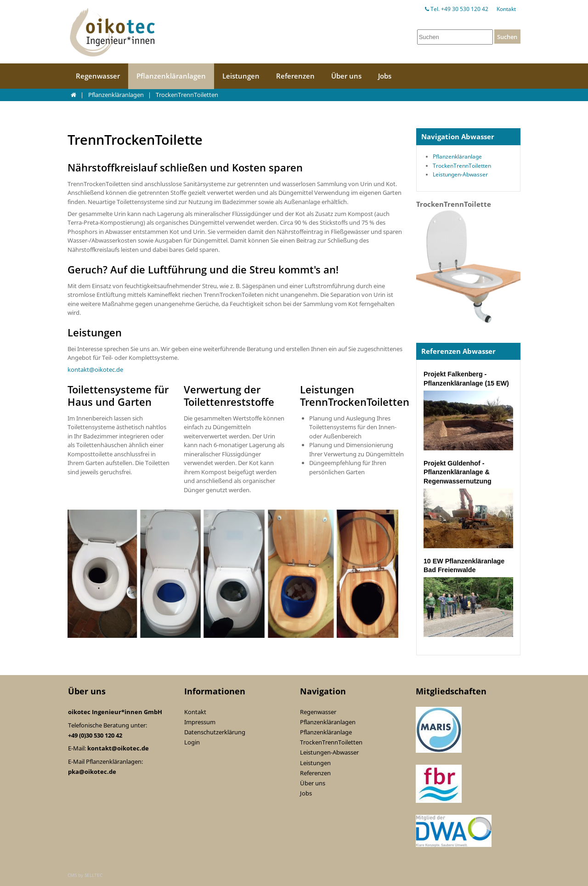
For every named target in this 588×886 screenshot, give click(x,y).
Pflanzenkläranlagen (171, 76)
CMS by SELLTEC (85, 875)
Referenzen (295, 76)
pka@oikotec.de (92, 772)
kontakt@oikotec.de (95, 369)
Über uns (346, 76)
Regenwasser (98, 76)
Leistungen (241, 76)
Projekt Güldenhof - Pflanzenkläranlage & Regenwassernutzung (458, 472)
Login (192, 742)
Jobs (385, 76)
